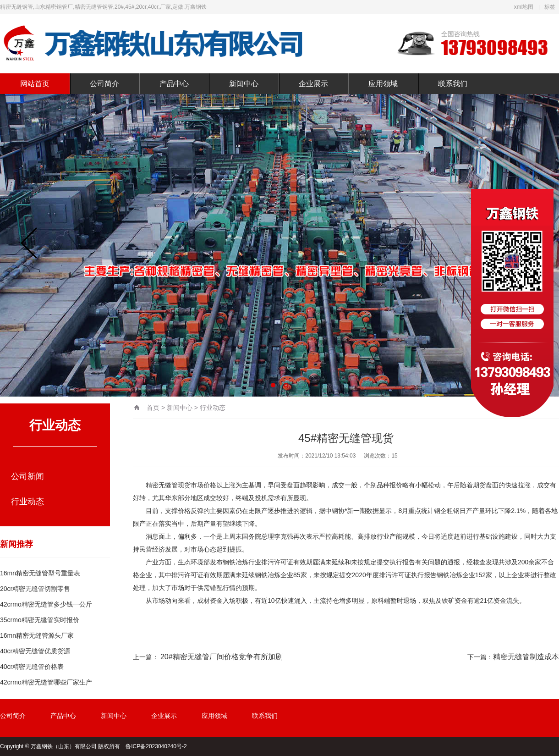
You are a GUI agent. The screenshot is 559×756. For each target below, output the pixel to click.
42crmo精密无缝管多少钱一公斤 (46, 604)
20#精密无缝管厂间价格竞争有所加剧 (222, 657)
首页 (153, 408)
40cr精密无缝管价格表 (32, 667)
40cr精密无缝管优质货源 (35, 651)
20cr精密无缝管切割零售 (35, 589)
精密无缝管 (162, 485)
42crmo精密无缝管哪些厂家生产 (46, 682)
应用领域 (383, 84)
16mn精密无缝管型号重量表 (40, 573)
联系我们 (453, 84)
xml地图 (524, 7)
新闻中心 (244, 84)
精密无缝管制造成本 (526, 657)
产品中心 (174, 84)
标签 (550, 7)
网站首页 (35, 84)
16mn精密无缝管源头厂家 (37, 635)
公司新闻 (27, 476)
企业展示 (313, 84)
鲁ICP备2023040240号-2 (156, 746)
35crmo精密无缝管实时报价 (40, 620)
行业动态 (27, 502)
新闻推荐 (16, 544)
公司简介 (104, 84)
